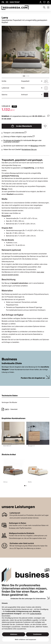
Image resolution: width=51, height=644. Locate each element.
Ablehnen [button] (14, 634)
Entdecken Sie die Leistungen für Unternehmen (28, 599)
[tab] (22, 76)
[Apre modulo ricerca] (44, 8)
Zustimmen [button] (37, 634)
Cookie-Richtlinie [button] (36, 614)
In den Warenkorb (22, 126)
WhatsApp (34, 146)
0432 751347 (15, 2)
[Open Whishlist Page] (44, 2)
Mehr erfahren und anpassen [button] (25, 639)
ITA (3, 2)
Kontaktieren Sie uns (29, 150)
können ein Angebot (13, 141)
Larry (7, 409)
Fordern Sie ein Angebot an (33, 378)
